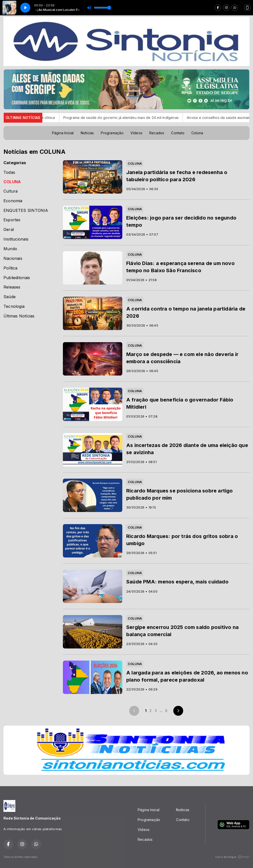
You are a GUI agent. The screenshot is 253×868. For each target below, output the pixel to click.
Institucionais (16, 239)
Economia (13, 201)
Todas (9, 172)
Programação (112, 133)
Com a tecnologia (232, 857)
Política (11, 268)
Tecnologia (14, 306)
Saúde (10, 297)
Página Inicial (63, 133)
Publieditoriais (17, 278)
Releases (12, 287)
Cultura (11, 191)
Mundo (10, 249)
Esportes (12, 220)
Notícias (87, 133)
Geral (9, 230)
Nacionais (13, 258)
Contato (178, 133)
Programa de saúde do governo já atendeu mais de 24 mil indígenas (129, 118)
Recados (157, 133)
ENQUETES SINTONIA (26, 211)
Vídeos (136, 133)
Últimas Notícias (19, 316)
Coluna (197, 133)
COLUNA (12, 182)
